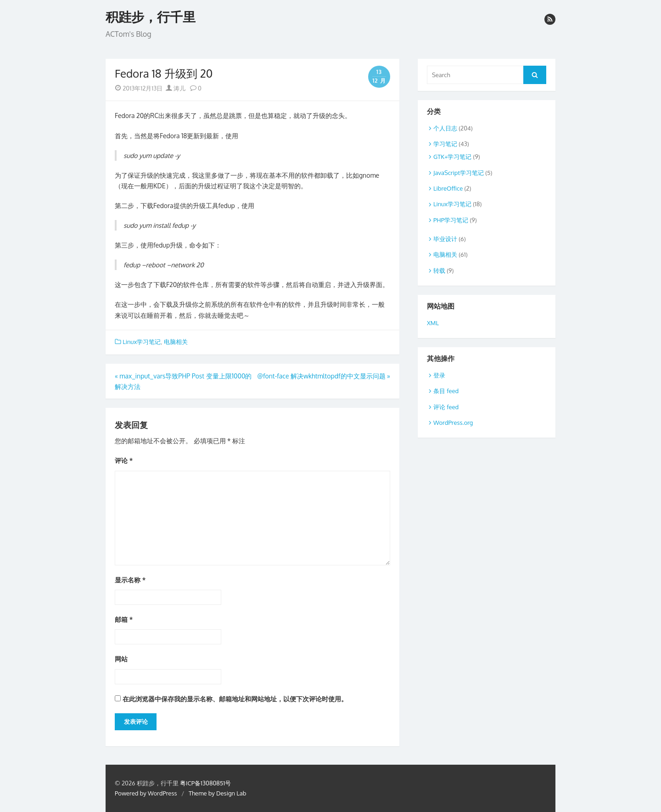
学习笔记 (445, 144)
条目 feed (446, 391)
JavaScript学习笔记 (459, 173)
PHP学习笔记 (451, 220)
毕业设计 (445, 239)
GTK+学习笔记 (452, 157)
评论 (124, 460)
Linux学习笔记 (142, 342)
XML (433, 323)
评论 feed (446, 407)
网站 (121, 659)
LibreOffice (448, 188)
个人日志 (445, 128)
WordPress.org (453, 423)
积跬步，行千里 (151, 17)
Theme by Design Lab (217, 793)
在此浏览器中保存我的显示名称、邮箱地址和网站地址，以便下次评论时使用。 (235, 699)
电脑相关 (176, 342)
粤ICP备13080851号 (205, 783)
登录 (439, 375)
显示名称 (130, 580)
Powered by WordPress (146, 793)
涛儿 (176, 88)
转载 (439, 271)
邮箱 (124, 619)
